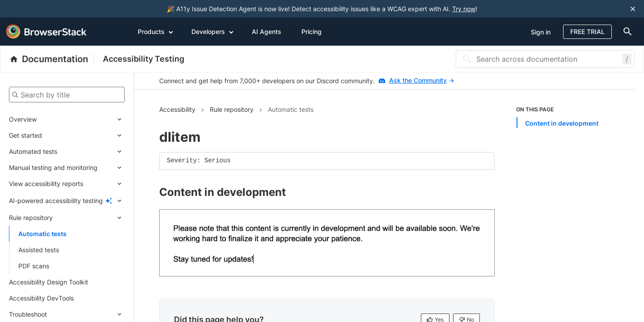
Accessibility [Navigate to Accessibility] (177, 109)
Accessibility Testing (144, 59)
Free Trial (587, 32)
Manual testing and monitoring (53, 167)
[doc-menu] (626, 32)
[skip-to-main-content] (37, 9)
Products (156, 31)
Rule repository (31, 218)
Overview (23, 119)
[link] (327, 243)
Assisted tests (39, 250)
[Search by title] (67, 95)
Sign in (541, 32)
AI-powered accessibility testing (56, 201)
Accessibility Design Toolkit (49, 282)
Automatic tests (42, 234)
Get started (25, 135)
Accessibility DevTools (41, 298)
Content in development (562, 123)
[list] (563, 117)
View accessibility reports (46, 184)
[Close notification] (633, 9)
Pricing (311, 32)
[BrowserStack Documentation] (52, 59)
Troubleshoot (28, 314)
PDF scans (34, 266)
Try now (464, 9)
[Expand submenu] (81, 119)
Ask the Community (422, 80)
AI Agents (267, 32)
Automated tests (33, 151)
